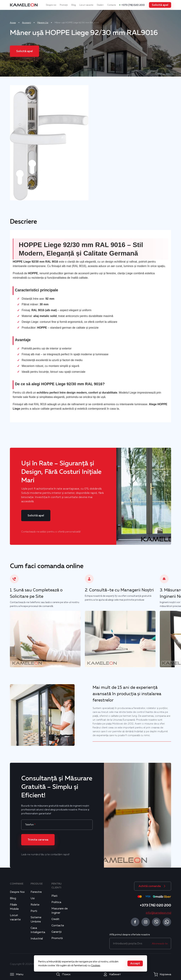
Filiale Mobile (14, 907)
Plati (54, 896)
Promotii (57, 938)
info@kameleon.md (158, 913)
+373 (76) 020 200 (133, 5)
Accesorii (27, 23)
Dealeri (100, 5)
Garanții (56, 932)
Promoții (64, 5)
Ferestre (36, 892)
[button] (160, 5)
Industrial (37, 939)
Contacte (112, 5)
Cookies (96, 965)
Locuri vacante (86, 5)
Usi (33, 898)
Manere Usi (43, 23)
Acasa (13, 23)
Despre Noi (17, 892)
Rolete (35, 905)
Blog (74, 5)
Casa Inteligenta (38, 930)
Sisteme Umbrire (36, 919)
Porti (34, 911)
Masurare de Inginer (60, 911)
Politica (56, 902)
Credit (55, 919)
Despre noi (51, 5)
